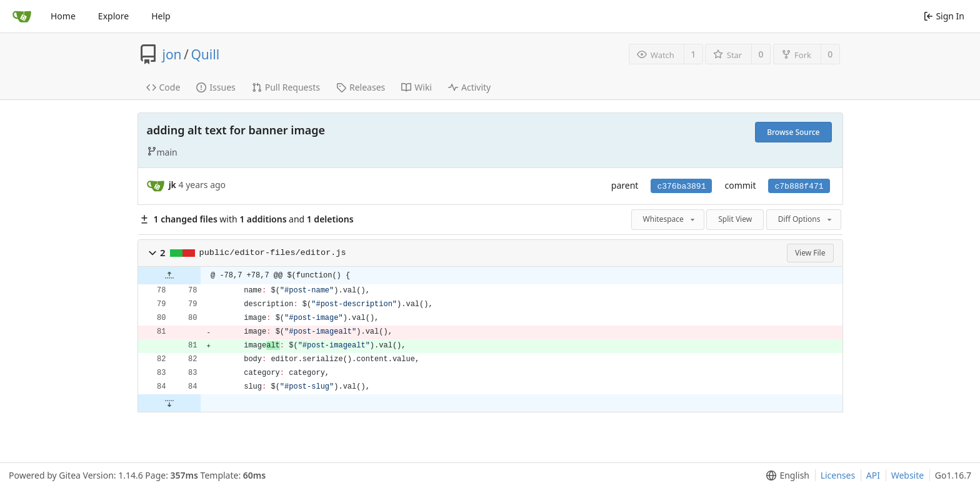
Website (908, 475)
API (873, 475)
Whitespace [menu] (670, 219)
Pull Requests (286, 87)
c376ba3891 (681, 187)
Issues (216, 87)
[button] (152, 253)
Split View (735, 219)
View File (810, 253)
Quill (205, 54)
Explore (113, 16)
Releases (361, 87)
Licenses (838, 475)
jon (172, 54)
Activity (469, 87)
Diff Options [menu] (806, 219)
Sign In (944, 16)
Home (63, 16)
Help (161, 16)
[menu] (785, 476)
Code (163, 87)
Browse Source (793, 132)
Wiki (417, 87)
